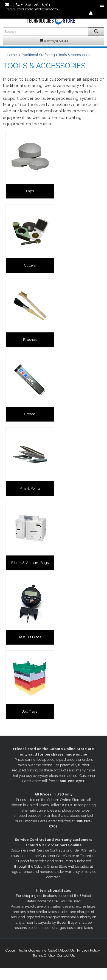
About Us (67, 950)
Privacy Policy (88, 950)
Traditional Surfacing (38, 55)
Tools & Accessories (74, 55)
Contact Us (66, 956)
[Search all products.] (96, 31)
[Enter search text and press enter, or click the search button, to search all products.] (54, 31)
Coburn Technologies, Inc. (26, 950)
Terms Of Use (44, 956)
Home (12, 55)
